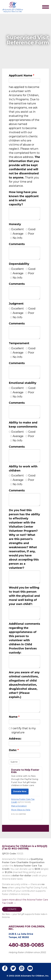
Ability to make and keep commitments (23, 425)
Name (14, 717)
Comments (17, 244)
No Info (16, 238)
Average (17, 234)
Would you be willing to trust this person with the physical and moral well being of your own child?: (24, 596)
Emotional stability (23, 383)
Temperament (19, 343)
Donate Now (20, 791)
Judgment (16, 304)
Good (31, 229)
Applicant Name (21, 75)
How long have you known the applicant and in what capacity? (24, 198)
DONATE (12, 909)
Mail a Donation (19, 806)
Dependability (19, 264)
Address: (15, 739)
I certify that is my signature (22, 730)
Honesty (15, 224)
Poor (30, 234)
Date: (14, 750)
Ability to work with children (23, 468)
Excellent (16, 229)
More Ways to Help (21, 810)
